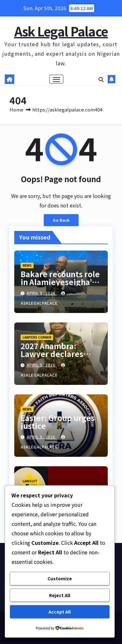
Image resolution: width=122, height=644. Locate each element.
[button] (101, 79)
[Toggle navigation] (56, 79)
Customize (60, 578)
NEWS (27, 265)
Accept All (60, 612)
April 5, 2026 (42, 293)
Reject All (60, 595)
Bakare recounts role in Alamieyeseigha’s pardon (60, 282)
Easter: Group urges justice (58, 422)
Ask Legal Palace (61, 31)
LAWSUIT (30, 481)
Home (16, 109)
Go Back (61, 220)
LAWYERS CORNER (37, 337)
